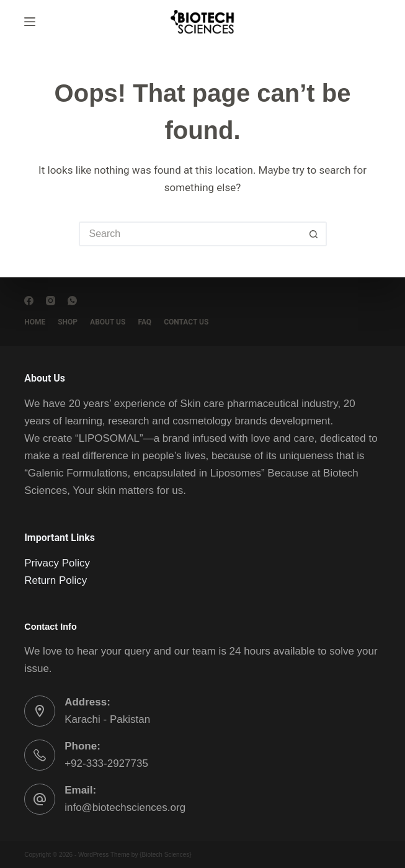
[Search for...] (190, 234)
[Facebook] (29, 301)
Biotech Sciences (166, 855)
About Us (108, 322)
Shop (68, 322)
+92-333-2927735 (106, 763)
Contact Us (186, 322)
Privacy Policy (57, 563)
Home (35, 322)
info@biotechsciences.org (125, 808)
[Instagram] (51, 301)
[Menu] (30, 22)
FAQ (145, 322)
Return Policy (56, 580)
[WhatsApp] (72, 301)
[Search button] (314, 234)
